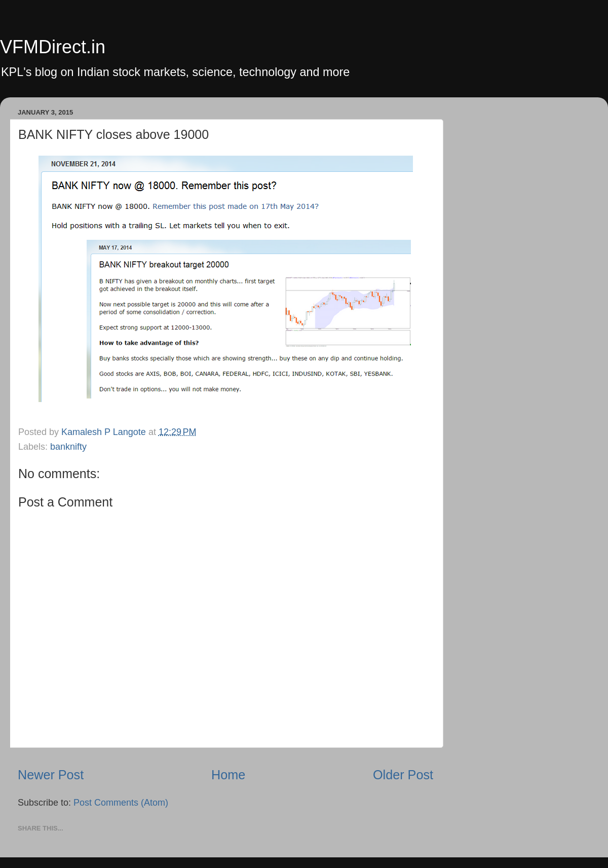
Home (228, 775)
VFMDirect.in (53, 47)
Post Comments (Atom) (121, 803)
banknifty (68, 447)
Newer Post (51, 775)
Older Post (403, 775)
